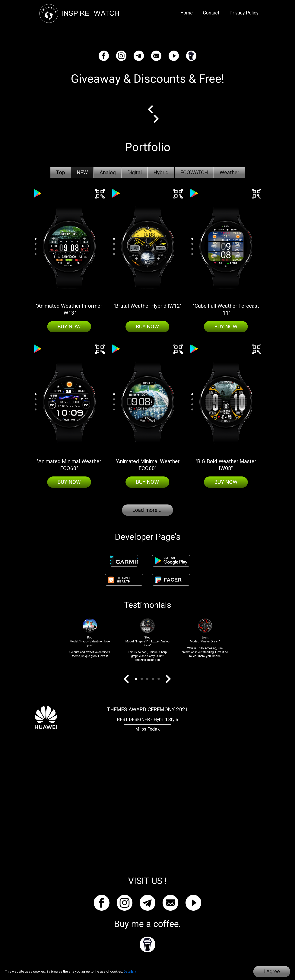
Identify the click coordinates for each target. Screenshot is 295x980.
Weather (229, 172)
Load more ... (147, 510)
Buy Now (69, 327)
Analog (108, 172)
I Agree (272, 971)
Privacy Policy (244, 13)
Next (153, 119)
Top (61, 172)
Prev (153, 109)
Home (186, 13)
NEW (82, 172)
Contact (211, 13)
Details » (130, 971)
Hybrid (161, 172)
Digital (135, 172)
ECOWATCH (194, 172)
